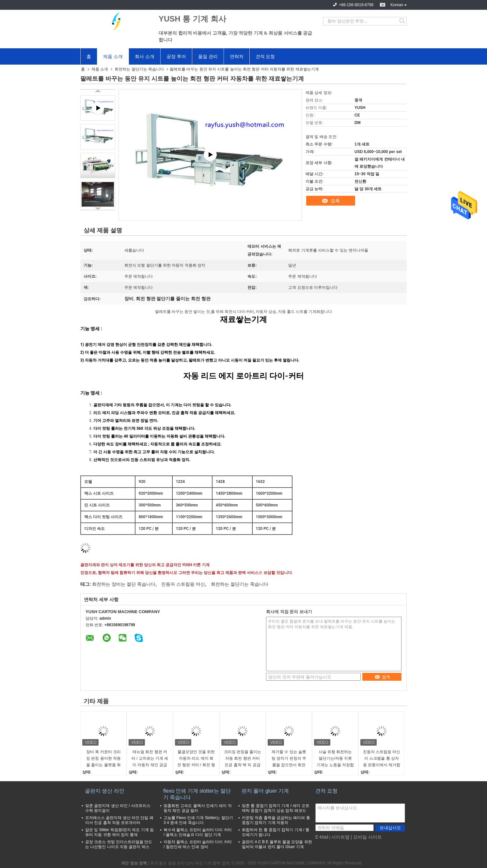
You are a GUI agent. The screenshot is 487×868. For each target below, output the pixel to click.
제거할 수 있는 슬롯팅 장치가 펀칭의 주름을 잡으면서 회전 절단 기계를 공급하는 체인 (289, 759)
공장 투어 (176, 56)
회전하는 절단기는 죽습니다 (139, 69)
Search (403, 21)
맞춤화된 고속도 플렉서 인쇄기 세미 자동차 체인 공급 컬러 (198, 808)
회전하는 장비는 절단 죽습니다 (124, 584)
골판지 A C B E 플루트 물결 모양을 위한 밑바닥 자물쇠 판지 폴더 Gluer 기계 (277, 844)
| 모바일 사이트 (366, 837)
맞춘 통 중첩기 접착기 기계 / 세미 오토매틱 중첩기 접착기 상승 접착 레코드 (276, 808)
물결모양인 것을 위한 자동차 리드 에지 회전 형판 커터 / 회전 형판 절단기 (196, 759)
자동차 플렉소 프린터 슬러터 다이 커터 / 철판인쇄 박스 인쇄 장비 (198, 844)
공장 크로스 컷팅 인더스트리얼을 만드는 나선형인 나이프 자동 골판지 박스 (119, 844)
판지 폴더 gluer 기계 (265, 791)
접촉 (335, 201)
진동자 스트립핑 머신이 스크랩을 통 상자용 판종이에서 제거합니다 (382, 759)
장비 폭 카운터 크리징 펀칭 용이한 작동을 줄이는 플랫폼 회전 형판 (103, 759)
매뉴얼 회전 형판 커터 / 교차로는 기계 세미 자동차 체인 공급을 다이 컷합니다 (150, 759)
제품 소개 (113, 56)
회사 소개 (145, 56)
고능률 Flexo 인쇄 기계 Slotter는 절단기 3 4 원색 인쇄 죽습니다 (198, 820)
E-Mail (322, 837)
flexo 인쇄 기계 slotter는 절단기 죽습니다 (197, 794)
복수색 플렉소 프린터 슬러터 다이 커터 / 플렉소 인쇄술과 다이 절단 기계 (198, 832)
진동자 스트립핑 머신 (183, 584)
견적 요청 (265, 56)
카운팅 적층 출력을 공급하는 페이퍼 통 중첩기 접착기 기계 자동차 (276, 820)
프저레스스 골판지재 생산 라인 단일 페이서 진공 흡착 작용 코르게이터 (119, 820)
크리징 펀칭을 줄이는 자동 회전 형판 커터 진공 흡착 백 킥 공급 (243, 758)
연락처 (237, 56)
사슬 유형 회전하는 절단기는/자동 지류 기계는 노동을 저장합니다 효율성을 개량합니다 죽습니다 (335, 759)
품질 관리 (208, 56)
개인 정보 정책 (134, 863)
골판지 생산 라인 (105, 791)
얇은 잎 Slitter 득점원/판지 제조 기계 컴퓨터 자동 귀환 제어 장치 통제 (119, 832)
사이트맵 (340, 837)
